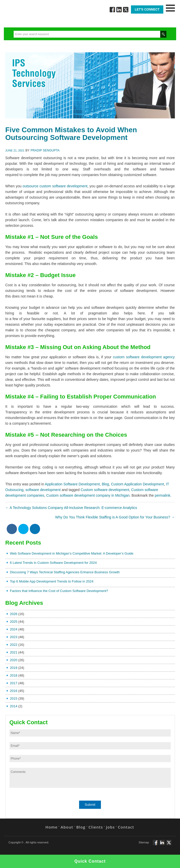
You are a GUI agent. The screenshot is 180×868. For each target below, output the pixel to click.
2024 (14, 629)
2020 (14, 660)
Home (51, 827)
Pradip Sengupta (45, 150)
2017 (14, 683)
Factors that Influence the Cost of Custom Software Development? (59, 591)
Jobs (110, 827)
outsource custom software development (55, 186)
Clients (96, 827)
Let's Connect (147, 9)
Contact (126, 827)
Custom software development (105, 490)
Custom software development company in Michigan (88, 495)
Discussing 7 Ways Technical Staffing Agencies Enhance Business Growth (65, 572)
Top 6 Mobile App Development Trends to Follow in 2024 (52, 581)
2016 (14, 691)
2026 (14, 614)
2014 (14, 706)
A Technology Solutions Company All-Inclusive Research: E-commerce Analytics (71, 508)
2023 (14, 637)
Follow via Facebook (112, 10)
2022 (14, 645)
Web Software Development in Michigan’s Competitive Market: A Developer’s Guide (72, 553)
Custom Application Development (137, 484)
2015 (14, 698)
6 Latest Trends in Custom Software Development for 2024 (53, 563)
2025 (14, 622)
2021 (14, 652)
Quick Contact (90, 861)
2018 (14, 675)
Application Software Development (72, 484)
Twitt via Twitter (126, 10)
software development (43, 490)
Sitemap (144, 842)
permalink (163, 495)
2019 (14, 668)
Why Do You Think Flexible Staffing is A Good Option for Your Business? (115, 517)
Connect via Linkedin (119, 10)
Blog (105, 484)
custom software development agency (144, 357)
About (67, 827)
